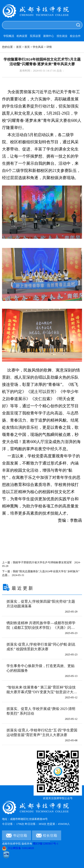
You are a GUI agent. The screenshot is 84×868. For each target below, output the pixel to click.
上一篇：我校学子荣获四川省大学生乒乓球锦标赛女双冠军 (41, 564)
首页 (19, 47)
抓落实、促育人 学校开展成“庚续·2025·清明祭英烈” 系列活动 (41, 711)
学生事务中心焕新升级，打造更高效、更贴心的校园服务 (41, 668)
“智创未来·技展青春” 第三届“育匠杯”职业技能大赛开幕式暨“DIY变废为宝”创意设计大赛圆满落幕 (42, 690)
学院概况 (9, 36)
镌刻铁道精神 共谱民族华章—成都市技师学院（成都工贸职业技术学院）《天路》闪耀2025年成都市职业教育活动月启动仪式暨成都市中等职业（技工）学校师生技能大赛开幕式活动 (41, 626)
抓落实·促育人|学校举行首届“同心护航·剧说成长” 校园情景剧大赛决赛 (41, 647)
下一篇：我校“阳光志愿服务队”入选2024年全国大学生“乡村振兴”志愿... (41, 573)
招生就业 (62, 36)
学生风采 (38, 47)
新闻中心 (49, 36)
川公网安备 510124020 (18, 848)
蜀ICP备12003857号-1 (46, 844)
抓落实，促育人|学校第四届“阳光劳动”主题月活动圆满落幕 (41, 604)
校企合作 (75, 36)
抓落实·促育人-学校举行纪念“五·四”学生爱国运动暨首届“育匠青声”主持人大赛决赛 (42, 733)
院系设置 (35, 36)
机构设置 (22, 36)
